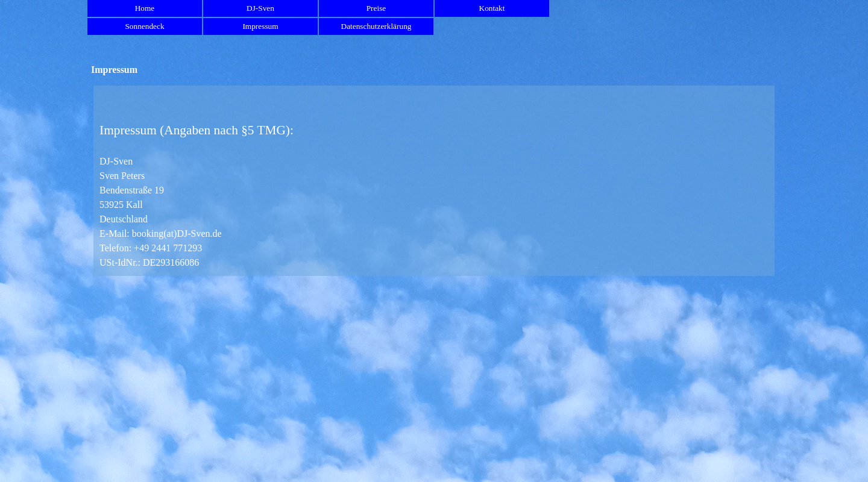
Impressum (260, 26)
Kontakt (492, 8)
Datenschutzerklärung (376, 26)
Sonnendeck (144, 26)
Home (145, 8)
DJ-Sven (260, 8)
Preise (376, 8)
